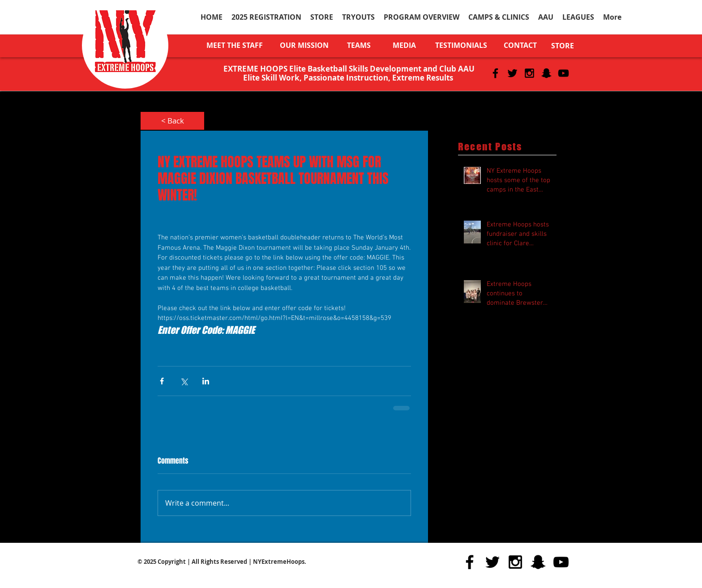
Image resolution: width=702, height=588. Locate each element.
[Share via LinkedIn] (206, 381)
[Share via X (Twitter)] (184, 381)
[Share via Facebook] (162, 381)
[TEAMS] (359, 45)
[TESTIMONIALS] (461, 45)
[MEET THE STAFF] (234, 45)
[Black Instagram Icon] (529, 73)
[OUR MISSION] (304, 45)
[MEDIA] (404, 45)
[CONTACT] (520, 45)
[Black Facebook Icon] (495, 73)
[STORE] (563, 46)
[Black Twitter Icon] (512, 73)
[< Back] (172, 121)
